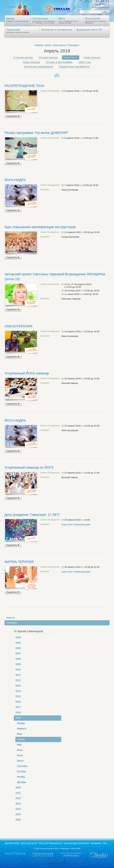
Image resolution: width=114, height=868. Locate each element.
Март (20, 734)
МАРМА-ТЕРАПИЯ (19, 562)
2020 (18, 788)
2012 (18, 680)
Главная (39, 45)
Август (20, 761)
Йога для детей (29, 843)
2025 (18, 814)
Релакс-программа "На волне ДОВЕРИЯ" (37, 133)
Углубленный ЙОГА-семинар (27, 373)
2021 (18, 793)
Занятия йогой (12, 843)
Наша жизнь (59, 45)
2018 (18, 713)
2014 (18, 691)
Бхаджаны (96, 843)
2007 (18, 654)
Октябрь (22, 771)
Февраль (22, 729)
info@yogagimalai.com (101, 7)
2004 (18, 637)
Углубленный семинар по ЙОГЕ (29, 467)
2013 (18, 686)
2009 (18, 664)
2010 (18, 670)
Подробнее (13, 116)
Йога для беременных (50, 843)
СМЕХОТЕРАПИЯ (18, 326)
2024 (18, 809)
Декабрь (22, 782)
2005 (18, 643)
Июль (20, 755)
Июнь (20, 750)
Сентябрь (22, 766)
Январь (21, 723)
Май (19, 745)
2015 (18, 696)
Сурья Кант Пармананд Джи (76, 524)
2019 (18, 718)
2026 (18, 820)
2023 (18, 804)
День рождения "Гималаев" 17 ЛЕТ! (32, 515)
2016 (18, 702)
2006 (18, 648)
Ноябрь (21, 777)
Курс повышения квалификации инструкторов (40, 227)
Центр (48, 45)
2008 (18, 659)
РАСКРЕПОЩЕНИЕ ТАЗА (24, 86)
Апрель (21, 739)
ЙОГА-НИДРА (15, 180)
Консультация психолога (76, 843)
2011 (18, 675)
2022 (18, 798)
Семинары (73, 45)
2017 (18, 707)
